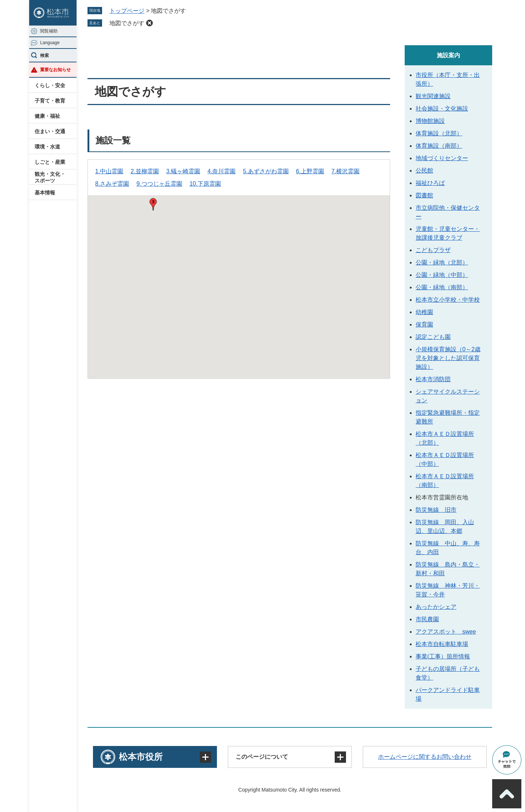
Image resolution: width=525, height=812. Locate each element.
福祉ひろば (430, 183)
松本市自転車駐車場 (442, 644)
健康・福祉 (47, 116)
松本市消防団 (433, 379)
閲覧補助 (49, 31)
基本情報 (45, 193)
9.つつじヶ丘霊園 (159, 184)
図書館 (424, 195)
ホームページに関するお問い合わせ (425, 757)
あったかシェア (436, 607)
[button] (153, 204)
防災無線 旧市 (436, 510)
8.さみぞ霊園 (112, 184)
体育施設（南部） (439, 146)
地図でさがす (127, 23)
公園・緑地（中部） (442, 275)
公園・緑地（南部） (442, 287)
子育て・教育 (50, 101)
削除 (149, 23)
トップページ (127, 11)
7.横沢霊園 (345, 171)
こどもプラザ (433, 250)
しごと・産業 (50, 162)
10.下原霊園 (205, 184)
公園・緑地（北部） (442, 262)
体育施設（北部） (439, 133)
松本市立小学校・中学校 (448, 300)
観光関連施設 (433, 96)
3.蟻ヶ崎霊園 (183, 171)
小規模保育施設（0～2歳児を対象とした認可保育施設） (448, 358)
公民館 (424, 171)
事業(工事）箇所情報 (443, 656)
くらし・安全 (50, 85)
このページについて (262, 757)
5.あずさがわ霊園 (266, 171)
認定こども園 (433, 337)
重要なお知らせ (55, 70)
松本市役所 (141, 757)
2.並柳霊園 (145, 171)
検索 (44, 55)
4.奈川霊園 (221, 171)
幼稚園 (424, 312)
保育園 (424, 324)
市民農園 (427, 619)
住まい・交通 (50, 131)
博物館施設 (430, 121)
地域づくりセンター (442, 158)
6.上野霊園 (310, 171)
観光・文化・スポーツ (50, 177)
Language (50, 43)
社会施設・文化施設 (442, 109)
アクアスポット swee (446, 632)
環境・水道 (47, 147)
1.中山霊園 (109, 171)
